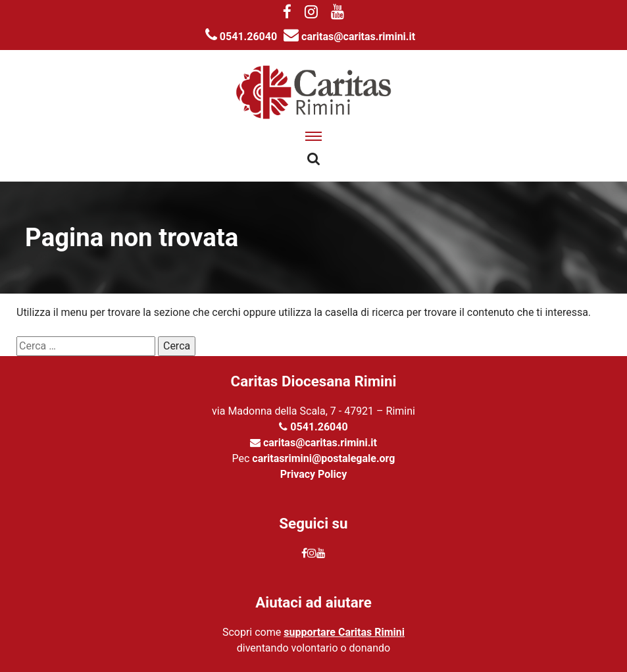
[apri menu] (313, 136)
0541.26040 (241, 37)
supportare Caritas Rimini (344, 632)
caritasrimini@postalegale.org (323, 458)
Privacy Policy (313, 474)
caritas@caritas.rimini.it (349, 37)
